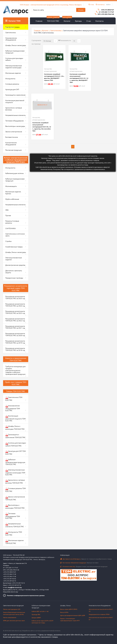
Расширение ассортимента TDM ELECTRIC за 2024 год (15, 305)
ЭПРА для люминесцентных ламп (14, 621)
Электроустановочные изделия (14, 259)
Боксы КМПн (64, 612)
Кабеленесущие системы (15, 173)
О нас (89, 21)
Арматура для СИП (12, 89)
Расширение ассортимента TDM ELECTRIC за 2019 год (15, 342)
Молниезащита (11, 186)
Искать (81, 10)
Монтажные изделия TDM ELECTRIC (14, 542)
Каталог (67, 20)
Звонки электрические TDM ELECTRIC (15, 498)
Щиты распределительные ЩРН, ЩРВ (73, 615)
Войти (108, 4)
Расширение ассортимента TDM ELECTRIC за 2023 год (15, 312)
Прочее (8, 215)
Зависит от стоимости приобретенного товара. (86, 559)
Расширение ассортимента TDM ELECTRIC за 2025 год (15, 297)
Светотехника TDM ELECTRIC (14, 399)
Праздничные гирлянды (14, 278)
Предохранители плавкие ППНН (99, 614)
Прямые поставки (79, 563)
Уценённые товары (12, 27)
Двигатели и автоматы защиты (14, 271)
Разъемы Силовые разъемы (12, 222)
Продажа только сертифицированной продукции (84, 566)
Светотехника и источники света (15, 235)
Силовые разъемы (12, 84)
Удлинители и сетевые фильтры (14, 109)
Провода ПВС (36, 614)
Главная (39, 21)
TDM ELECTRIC (53, 20)
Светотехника (11, 32)
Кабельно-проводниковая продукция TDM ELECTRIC (15, 462)
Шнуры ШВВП (36, 618)
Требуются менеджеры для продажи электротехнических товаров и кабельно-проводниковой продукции (15, 370)
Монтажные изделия (13, 73)
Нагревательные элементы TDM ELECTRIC (15, 525)
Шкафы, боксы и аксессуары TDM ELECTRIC (15, 428)
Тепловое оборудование (15, 121)
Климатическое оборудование (11, 143)
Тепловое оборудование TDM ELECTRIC (13, 516)
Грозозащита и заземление (15, 95)
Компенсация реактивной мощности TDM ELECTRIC (15, 418)
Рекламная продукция (13, 150)
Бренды (78, 21)
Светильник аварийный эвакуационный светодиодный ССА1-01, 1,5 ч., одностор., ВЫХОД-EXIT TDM (79, 78)
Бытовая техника (12, 137)
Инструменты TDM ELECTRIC (14, 533)
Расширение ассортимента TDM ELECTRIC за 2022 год (15, 320)
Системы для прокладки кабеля (14, 59)
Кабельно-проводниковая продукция (15, 52)
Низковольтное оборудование (11, 39)
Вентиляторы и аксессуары (15, 126)
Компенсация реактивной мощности (15, 101)
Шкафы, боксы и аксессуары (16, 45)
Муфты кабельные (12, 199)
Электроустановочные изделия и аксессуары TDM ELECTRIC (15, 472)
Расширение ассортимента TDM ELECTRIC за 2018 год (15, 349)
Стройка (8, 241)
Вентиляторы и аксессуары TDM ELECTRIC (15, 506)
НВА (7, 210)
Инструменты (10, 78)
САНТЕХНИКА (11, 228)
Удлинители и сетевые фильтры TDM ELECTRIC (15, 481)
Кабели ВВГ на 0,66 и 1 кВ (40, 611)
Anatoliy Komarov (55, 631)
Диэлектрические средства (15, 265)
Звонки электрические (14, 132)
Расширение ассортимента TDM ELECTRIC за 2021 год (15, 327)
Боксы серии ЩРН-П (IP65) (69, 609)
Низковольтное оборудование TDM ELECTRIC (13, 408)
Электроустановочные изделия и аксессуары (14, 67)
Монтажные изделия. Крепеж (13, 193)
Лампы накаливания (10, 617)
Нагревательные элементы (15, 115)
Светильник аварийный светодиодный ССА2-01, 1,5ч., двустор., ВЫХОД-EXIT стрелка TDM (54, 77)
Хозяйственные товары (14, 247)
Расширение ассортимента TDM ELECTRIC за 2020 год (15, 334)
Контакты (100, 21)
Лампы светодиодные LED (12, 609)
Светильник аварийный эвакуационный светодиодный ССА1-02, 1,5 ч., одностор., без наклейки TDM (42, 127)
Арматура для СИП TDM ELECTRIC (16, 452)
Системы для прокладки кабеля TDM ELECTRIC (16, 444)
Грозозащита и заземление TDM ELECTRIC (15, 436)
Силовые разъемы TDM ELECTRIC (16, 490)
